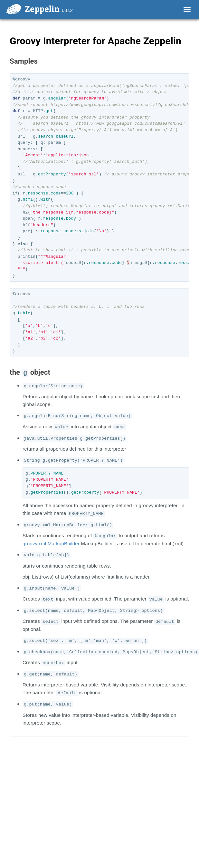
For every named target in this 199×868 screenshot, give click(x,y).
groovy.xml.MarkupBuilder (51, 544)
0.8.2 (67, 10)
